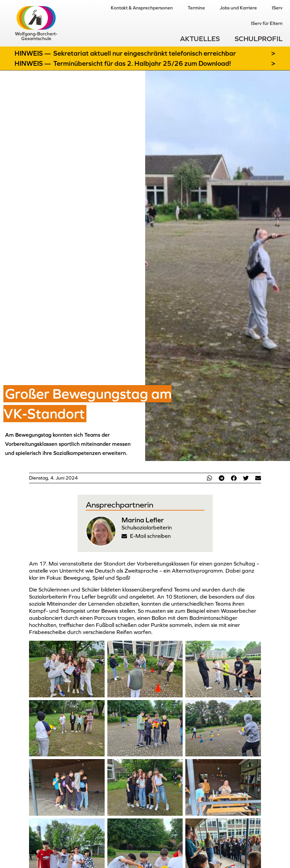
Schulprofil (259, 39)
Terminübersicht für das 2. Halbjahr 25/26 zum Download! (142, 63)
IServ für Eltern (267, 23)
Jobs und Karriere (238, 8)
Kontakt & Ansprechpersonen (142, 8)
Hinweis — (33, 53)
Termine (196, 8)
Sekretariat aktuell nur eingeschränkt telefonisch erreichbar (145, 53)
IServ (277, 8)
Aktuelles (200, 39)
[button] (209, 478)
